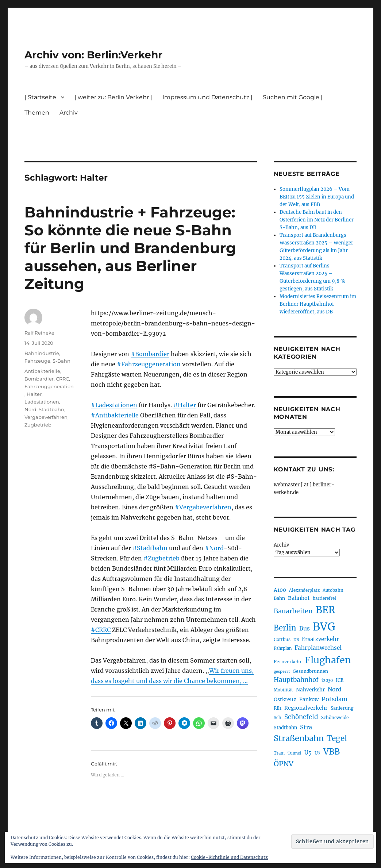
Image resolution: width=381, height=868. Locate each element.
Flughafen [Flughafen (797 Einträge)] (328, 660)
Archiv (69, 113)
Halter (34, 394)
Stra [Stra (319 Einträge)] (306, 727)
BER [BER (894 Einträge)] (325, 610)
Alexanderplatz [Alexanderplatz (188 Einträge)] (304, 590)
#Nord (214, 548)
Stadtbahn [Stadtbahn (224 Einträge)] (285, 728)
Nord (30, 409)
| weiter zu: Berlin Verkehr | (113, 97)
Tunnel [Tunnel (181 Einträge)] (295, 753)
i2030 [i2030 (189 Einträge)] (327, 680)
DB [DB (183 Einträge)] (296, 640)
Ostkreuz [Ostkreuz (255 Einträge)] (285, 699)
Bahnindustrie (42, 353)
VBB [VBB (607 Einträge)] (332, 752)
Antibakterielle (42, 371)
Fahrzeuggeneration (49, 386)
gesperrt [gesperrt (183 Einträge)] (282, 672)
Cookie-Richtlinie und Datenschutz (229, 857)
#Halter (185, 405)
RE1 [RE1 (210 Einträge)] (278, 708)
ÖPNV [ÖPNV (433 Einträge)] (284, 764)
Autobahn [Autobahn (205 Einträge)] (333, 590)
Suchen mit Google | (293, 97)
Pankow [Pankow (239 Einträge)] (309, 700)
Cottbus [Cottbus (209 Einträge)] (282, 639)
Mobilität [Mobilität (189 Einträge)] (283, 690)
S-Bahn (61, 361)
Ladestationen (42, 402)
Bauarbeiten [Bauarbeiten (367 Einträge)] (293, 611)
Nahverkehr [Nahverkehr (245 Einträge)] (310, 690)
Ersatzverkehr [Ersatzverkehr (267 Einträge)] (320, 639)
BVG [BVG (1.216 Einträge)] (324, 627)
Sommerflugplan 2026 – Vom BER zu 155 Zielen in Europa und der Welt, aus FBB (317, 197)
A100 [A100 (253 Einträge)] (280, 590)
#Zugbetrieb (161, 558)
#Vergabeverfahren (203, 507)
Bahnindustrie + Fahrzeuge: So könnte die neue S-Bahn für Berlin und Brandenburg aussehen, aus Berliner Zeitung (130, 248)
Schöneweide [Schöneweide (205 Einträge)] (335, 717)
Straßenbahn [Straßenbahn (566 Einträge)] (299, 738)
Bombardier (39, 379)
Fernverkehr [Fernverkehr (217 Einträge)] (288, 662)
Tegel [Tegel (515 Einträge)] (337, 738)
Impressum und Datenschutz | (207, 97)
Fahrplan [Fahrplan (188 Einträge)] (283, 648)
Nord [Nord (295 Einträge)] (335, 689)
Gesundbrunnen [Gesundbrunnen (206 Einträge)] (310, 671)
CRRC (62, 379)
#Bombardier (150, 354)
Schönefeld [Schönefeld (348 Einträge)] (301, 717)
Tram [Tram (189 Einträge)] (279, 753)
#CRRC (101, 630)
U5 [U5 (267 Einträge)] (308, 753)
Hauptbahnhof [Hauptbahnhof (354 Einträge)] (296, 680)
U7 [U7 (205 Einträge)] (317, 753)
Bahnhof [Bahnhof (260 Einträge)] (299, 598)
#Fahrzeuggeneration (149, 364)
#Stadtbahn (150, 548)
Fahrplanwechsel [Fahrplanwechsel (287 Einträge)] (318, 648)
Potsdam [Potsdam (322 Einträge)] (334, 699)
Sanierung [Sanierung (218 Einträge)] (342, 708)
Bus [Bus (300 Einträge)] (305, 628)
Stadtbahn (51, 409)
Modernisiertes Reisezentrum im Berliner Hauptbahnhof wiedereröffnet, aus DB (318, 304)
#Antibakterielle (115, 415)
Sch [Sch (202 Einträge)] (278, 717)
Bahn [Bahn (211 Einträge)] (279, 598)
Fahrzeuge (37, 361)
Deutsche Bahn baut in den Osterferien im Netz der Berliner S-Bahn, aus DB (317, 220)
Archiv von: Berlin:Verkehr (93, 55)
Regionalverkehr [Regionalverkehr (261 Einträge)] (306, 708)
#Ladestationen (114, 405)
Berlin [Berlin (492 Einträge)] (285, 628)
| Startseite (40, 97)
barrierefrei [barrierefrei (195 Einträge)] (324, 598)
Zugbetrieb (38, 425)
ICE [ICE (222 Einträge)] (340, 680)
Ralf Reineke (39, 333)
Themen (37, 113)
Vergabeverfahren (46, 417)
